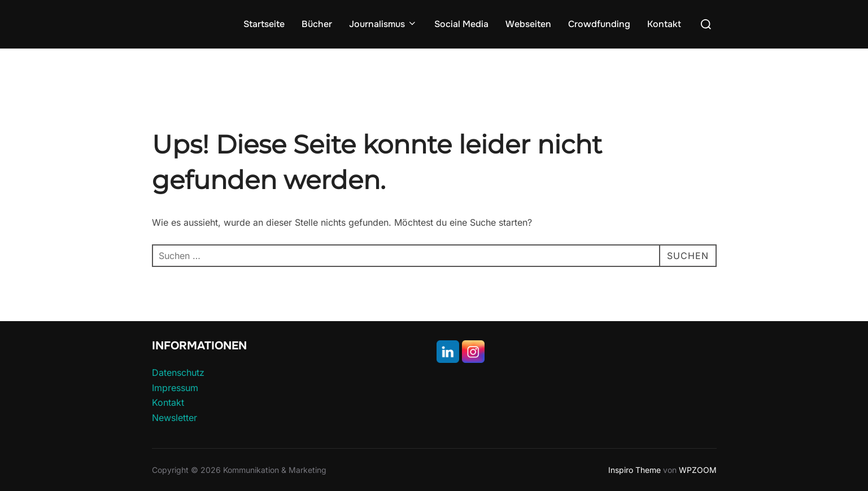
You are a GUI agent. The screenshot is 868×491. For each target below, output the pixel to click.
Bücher (317, 24)
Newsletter (175, 418)
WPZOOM (698, 470)
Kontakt (664, 24)
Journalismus (383, 24)
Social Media (461, 24)
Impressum (175, 388)
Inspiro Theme (634, 470)
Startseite (264, 24)
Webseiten (528, 24)
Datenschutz (178, 372)
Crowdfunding (599, 24)
